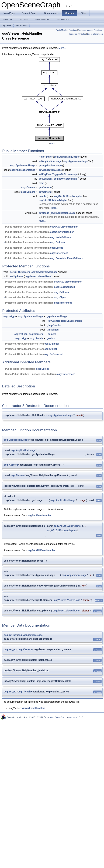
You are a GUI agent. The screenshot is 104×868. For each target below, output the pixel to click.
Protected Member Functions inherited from (42, 282)
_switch (51, 338)
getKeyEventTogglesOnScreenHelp (58, 179)
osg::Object (57, 248)
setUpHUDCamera (20, 272)
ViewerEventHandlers (33, 708)
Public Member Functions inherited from (40, 227)
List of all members (95, 34)
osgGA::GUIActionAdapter (53, 200)
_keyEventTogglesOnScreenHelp (65, 321)
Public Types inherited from (26, 369)
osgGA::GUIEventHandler (64, 227)
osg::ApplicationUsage (66, 157)
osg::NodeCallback (61, 237)
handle (42, 196)
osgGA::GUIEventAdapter (68, 196)
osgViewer (7, 25)
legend (52, 143)
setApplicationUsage (50, 161)
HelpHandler (22, 25)
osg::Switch (36, 338)
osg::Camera (28, 187)
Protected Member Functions (90, 30)
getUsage (44, 213)
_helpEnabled (54, 325)
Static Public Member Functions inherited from (39, 374)
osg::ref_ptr (10, 316)
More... (62, 48)
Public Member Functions (66, 30)
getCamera (45, 187)
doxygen (73, 717)
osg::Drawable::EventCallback (67, 258)
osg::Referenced (59, 253)
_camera (51, 334)
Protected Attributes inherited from (31, 344)
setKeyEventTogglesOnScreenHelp (58, 174)
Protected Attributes (77, 34)
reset (41, 183)
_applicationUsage (57, 316)
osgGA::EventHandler (62, 232)
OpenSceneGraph (58, 717)
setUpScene (17, 276)
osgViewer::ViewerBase (44, 272)
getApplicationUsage (50, 166)
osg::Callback (58, 242)
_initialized (53, 330)
